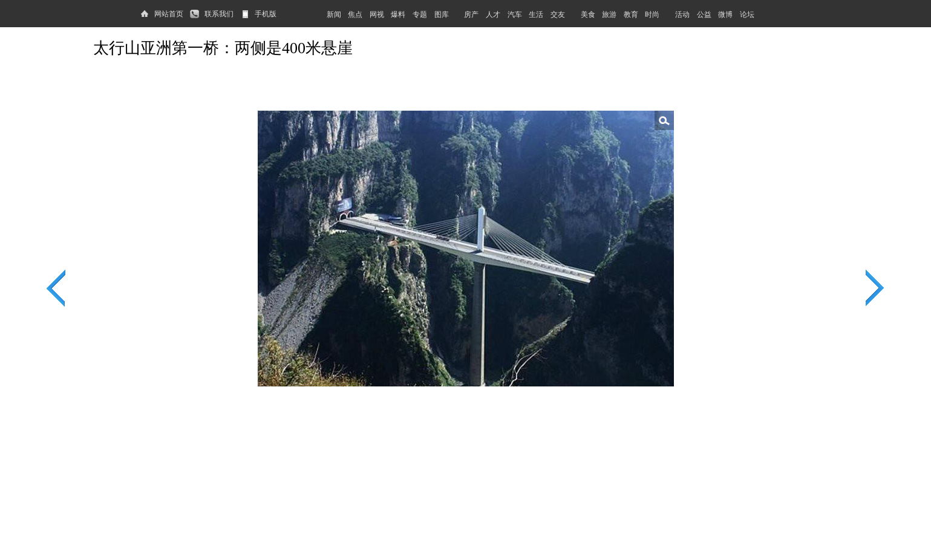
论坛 (747, 15)
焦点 (355, 15)
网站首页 (169, 14)
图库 (442, 15)
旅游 (609, 15)
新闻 (334, 15)
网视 (377, 15)
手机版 (266, 14)
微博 (725, 15)
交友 (558, 15)
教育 (631, 15)
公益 (704, 15)
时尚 (652, 15)
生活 (536, 15)
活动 (682, 15)
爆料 (398, 15)
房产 (471, 15)
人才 (493, 15)
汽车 (515, 15)
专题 (420, 15)
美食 (588, 15)
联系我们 (219, 14)
